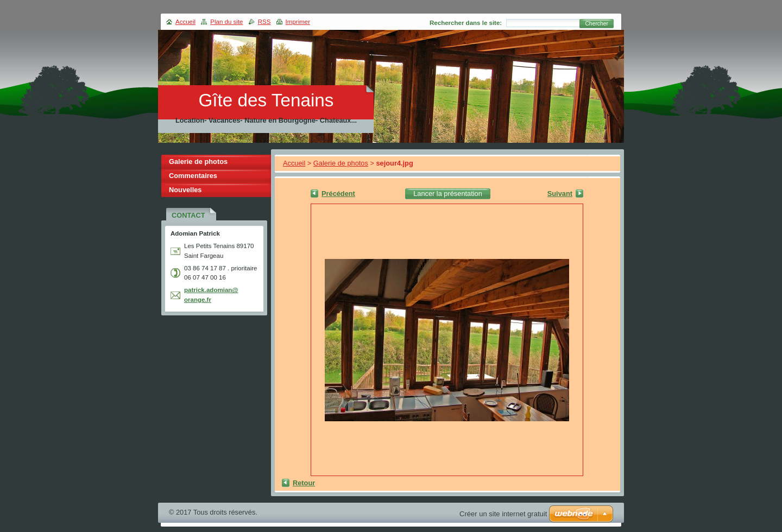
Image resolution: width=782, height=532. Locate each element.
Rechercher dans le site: (466, 23)
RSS (264, 22)
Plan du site (226, 22)
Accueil (294, 163)
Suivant (560, 194)
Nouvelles (185, 190)
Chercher (597, 24)
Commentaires (193, 176)
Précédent (338, 194)
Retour (304, 483)
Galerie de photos (341, 163)
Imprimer (298, 22)
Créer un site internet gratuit (503, 514)
